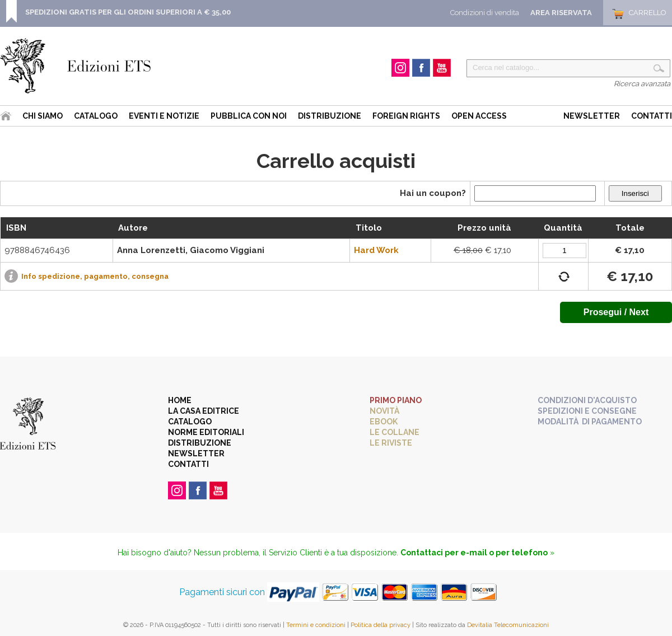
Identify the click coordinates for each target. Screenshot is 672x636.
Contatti (652, 116)
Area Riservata (561, 13)
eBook (384, 422)
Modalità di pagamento (590, 422)
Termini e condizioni (316, 625)
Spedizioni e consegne (587, 411)
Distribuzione (330, 116)
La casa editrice (204, 411)
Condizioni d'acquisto (587, 400)
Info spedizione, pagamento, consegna (95, 276)
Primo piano (396, 400)
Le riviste (391, 443)
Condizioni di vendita (485, 13)
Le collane (395, 432)
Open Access (479, 116)
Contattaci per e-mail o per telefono (474, 553)
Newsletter (592, 116)
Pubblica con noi (249, 116)
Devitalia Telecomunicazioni (508, 625)
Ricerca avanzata (642, 84)
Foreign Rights (406, 116)
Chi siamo (43, 116)
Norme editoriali (206, 432)
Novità (384, 411)
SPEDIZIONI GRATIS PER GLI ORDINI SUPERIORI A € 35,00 (128, 12)
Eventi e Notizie (164, 116)
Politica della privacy (381, 625)
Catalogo (96, 116)
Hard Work (376, 250)
